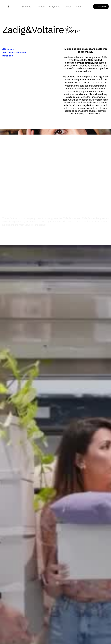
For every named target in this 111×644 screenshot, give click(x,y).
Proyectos (55, 6)
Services (26, 6)
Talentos (40, 6)
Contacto (101, 6)
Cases (68, 6)
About (79, 6)
